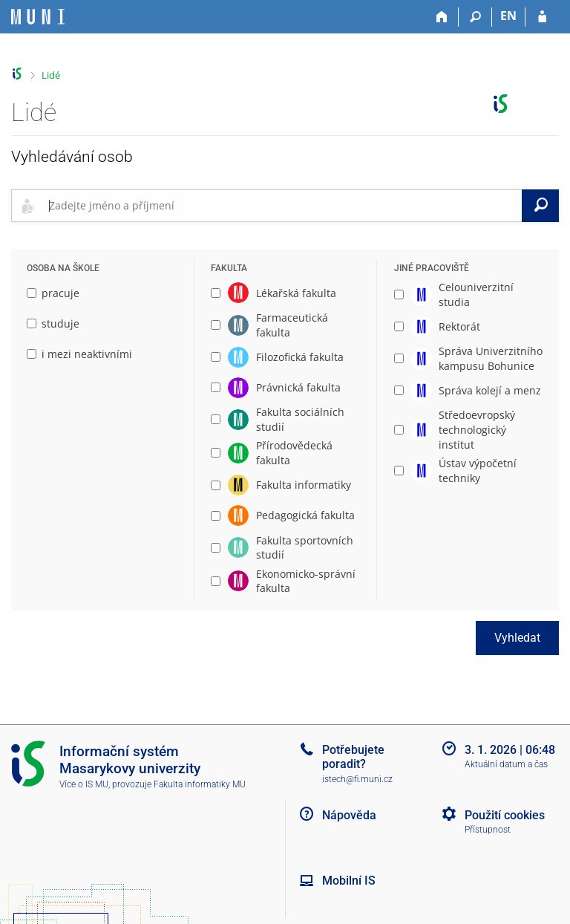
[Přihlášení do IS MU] (542, 17)
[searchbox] (282, 206)
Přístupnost (488, 830)
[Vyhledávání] (475, 17)
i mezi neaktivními (79, 354)
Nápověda (349, 815)
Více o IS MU (84, 784)
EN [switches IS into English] (508, 16)
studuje (53, 323)
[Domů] (442, 17)
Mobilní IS (349, 881)
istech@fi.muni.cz (357, 779)
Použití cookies (505, 815)
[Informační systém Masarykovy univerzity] (38, 17)
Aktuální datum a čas (506, 764)
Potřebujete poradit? (353, 757)
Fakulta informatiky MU (200, 784)
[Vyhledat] (540, 206)
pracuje (53, 293)
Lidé (51, 75)
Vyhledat (517, 638)
